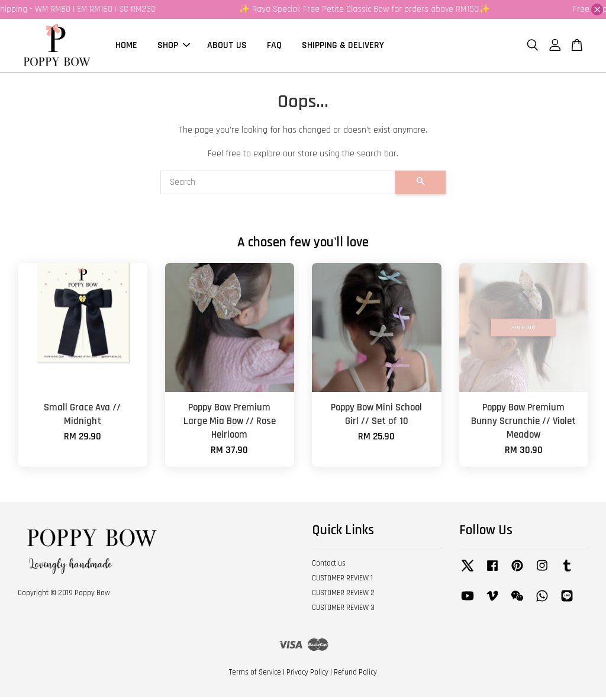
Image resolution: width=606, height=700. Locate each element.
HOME (126, 47)
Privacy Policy (307, 676)
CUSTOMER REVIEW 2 (343, 596)
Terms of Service (255, 676)
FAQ (274, 47)
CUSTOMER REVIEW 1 (342, 582)
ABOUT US (227, 47)
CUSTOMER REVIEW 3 (343, 611)
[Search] (278, 186)
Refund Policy (355, 676)
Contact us (329, 567)
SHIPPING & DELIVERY (343, 47)
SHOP (174, 47)
